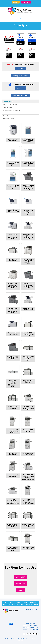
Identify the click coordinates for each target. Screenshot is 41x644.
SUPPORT (16, 2)
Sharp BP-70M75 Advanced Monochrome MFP (13, 286)
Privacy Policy (7, 605)
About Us (13, 602)
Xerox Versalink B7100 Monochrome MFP (28, 237)
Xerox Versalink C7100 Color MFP (28, 309)
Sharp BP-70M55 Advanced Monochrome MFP (13, 310)
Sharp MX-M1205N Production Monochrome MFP (13, 384)
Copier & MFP (8, 101)
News (18, 602)
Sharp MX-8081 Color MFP (13, 260)
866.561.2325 (34, 629)
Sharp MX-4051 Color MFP (28, 454)
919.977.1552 (34, 626)
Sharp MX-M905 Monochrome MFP (13, 549)
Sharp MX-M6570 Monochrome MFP (13, 526)
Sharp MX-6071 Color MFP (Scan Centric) (28, 408)
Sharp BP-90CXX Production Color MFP (28, 334)
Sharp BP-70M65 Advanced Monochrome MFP (28, 286)
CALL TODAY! (26, 2)
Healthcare (21, 583)
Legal (20, 590)
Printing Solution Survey (20, 76)
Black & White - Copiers (10, 105)
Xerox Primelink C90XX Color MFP (13, 211)
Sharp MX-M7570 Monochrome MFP (28, 526)
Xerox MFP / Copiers (9, 119)
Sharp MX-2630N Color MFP (28, 431)
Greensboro (29, 605)
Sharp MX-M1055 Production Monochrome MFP (28, 358)
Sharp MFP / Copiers (9, 116)
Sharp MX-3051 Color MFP (13, 476)
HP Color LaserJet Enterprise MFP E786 (13, 164)
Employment (32, 602)
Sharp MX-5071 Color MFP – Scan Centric (13, 431)
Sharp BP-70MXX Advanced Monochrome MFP (28, 187)
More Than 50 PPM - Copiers (11, 113)
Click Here (21, 68)
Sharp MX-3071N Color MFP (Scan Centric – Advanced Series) (28, 502)
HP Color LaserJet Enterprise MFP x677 (28, 164)
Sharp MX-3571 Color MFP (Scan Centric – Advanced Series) (13, 502)
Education (21, 577)
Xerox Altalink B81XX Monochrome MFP (13, 237)
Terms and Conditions (18, 605)
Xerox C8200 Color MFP (13, 140)
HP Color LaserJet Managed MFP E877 (13, 187)
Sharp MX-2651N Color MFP (28, 548)
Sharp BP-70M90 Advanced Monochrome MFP (28, 261)
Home (7, 602)
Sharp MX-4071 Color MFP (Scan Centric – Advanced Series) (28, 477)
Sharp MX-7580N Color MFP (28, 381)
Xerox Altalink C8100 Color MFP (13, 334)
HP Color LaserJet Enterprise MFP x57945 (28, 140)
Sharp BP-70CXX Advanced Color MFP (13, 358)
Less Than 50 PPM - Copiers (11, 110)
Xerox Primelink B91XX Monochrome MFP (28, 212)
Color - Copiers (8, 107)
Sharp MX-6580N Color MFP (13, 407)
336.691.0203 (34, 627)
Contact (25, 602)
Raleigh (36, 605)
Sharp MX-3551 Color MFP (13, 454)
